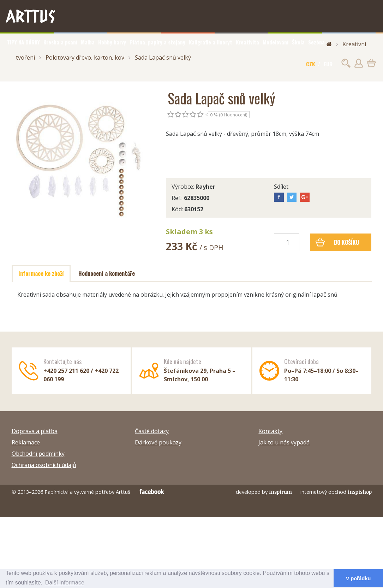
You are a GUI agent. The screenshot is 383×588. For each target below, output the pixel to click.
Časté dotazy (152, 431)
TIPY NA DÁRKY (23, 42)
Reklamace (26, 442)
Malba (88, 42)
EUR (328, 64)
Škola (298, 42)
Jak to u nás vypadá (284, 442)
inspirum (280, 492)
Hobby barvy (112, 42)
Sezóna (316, 42)
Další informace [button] (65, 583)
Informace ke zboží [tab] (41, 273)
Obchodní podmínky (38, 454)
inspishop (360, 492)
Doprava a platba (35, 431)
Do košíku (337, 242)
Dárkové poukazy (158, 442)
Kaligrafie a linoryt (211, 42)
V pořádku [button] (358, 578)
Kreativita (247, 42)
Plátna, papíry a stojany (157, 42)
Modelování (276, 42)
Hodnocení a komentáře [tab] (107, 273)
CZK (310, 64)
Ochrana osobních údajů (44, 465)
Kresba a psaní (60, 42)
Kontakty (270, 431)
